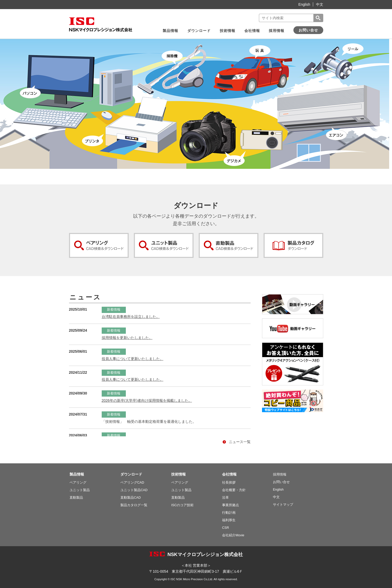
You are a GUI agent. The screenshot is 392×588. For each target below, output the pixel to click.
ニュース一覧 (237, 442)
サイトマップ (283, 505)
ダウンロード (199, 31)
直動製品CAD (131, 498)
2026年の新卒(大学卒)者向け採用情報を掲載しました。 (147, 400)
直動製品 (76, 498)
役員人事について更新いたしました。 (133, 359)
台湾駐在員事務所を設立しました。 (131, 317)
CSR (226, 528)
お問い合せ (308, 30)
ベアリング (78, 483)
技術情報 (228, 31)
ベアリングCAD (132, 483)
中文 (320, 4)
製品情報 (170, 31)
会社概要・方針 (234, 490)
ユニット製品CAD (134, 490)
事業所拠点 (231, 505)
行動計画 (229, 513)
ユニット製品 (80, 490)
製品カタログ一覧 (134, 505)
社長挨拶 (229, 483)
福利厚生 (229, 520)
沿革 (225, 498)
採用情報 (277, 31)
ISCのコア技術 (182, 505)
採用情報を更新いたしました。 (127, 338)
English (304, 4)
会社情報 (252, 31)
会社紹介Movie (233, 535)
